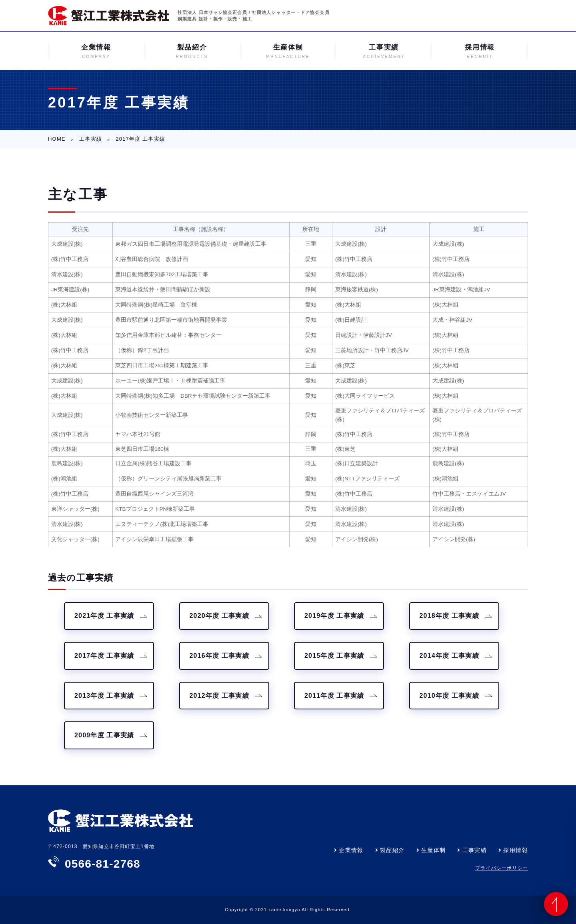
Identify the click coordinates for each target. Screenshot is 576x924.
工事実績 (91, 139)
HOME (57, 139)
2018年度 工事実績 (449, 616)
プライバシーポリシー (502, 868)
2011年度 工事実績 (334, 696)
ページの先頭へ (556, 904)
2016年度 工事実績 (219, 656)
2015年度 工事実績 (334, 656)
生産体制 (434, 850)
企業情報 (351, 850)
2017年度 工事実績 (104, 656)
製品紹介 (392, 850)
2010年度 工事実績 (449, 696)
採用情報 (516, 850)
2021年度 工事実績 (104, 616)
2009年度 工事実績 (104, 735)
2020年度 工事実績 (219, 616)
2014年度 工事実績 (449, 656)
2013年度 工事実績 (104, 696)
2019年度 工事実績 (334, 616)
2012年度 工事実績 (219, 696)
